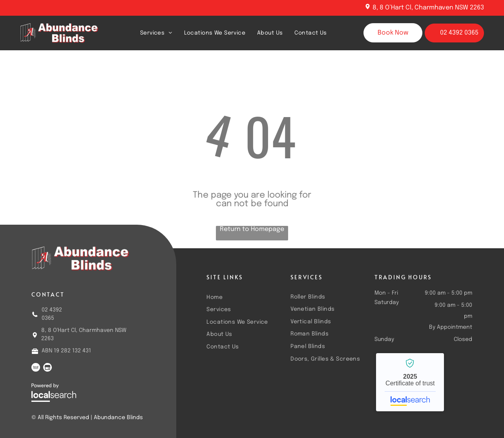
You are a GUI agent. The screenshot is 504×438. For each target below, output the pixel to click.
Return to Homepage (252, 229)
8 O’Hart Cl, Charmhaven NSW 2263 (432, 8)
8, (375, 8)
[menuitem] (156, 33)
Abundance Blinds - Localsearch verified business (410, 382)
